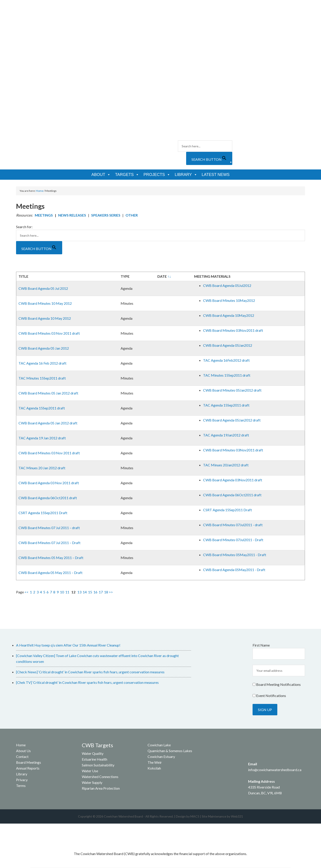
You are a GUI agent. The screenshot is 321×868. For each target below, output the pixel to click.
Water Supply (92, 782)
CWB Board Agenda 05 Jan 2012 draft (48, 423)
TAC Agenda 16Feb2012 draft (226, 360)
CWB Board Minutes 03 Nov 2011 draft (49, 333)
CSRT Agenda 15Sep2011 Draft (43, 513)
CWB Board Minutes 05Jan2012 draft (232, 390)
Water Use (90, 771)
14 (85, 592)
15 (90, 592)
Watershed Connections (100, 777)
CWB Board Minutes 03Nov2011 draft (233, 330)
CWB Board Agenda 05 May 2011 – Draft (50, 573)
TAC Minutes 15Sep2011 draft (42, 378)
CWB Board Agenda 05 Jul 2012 (43, 288)
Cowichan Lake (159, 745)
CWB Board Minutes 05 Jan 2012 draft (48, 393)
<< (27, 592)
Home (21, 745)
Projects (157, 175)
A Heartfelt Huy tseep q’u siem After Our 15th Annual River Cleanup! (68, 645)
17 (101, 592)
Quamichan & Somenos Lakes (170, 751)
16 (95, 592)
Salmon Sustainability (98, 765)
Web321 (237, 816)
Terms (21, 786)
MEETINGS (44, 215)
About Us (23, 751)
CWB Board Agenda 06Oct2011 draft (48, 498)
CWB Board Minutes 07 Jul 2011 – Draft (49, 543)
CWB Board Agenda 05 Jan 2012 (44, 348)
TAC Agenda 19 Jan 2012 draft (42, 438)
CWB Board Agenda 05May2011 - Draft (234, 570)
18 (106, 592)
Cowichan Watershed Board (67, 27)
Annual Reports (28, 768)
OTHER (132, 215)
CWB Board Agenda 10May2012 (229, 315)
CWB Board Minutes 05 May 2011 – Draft (51, 558)
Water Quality (93, 753)
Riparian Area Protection (101, 788)
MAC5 (195, 816)
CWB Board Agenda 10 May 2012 (45, 318)
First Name (261, 645)
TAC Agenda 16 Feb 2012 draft (42, 363)
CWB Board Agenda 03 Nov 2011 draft (49, 483)
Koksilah (154, 768)
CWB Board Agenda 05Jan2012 (228, 345)
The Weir (155, 762)
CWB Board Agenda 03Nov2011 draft (233, 480)
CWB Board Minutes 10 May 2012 (45, 303)
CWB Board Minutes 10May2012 (229, 300)
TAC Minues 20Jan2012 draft (226, 465)
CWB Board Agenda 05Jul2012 (227, 285)
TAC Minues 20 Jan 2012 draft (42, 468)
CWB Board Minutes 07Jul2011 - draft (233, 525)
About (101, 175)
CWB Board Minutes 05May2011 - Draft (235, 555)
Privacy (22, 780)
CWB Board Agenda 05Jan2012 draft (232, 420)
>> (111, 592)
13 (79, 592)
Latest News (216, 175)
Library (186, 175)
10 (62, 592)
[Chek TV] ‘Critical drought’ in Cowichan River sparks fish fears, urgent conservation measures (87, 682)
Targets (127, 175)
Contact (22, 756)
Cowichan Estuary (161, 756)
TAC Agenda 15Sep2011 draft (42, 408)
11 (67, 592)
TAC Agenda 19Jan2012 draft (226, 435)
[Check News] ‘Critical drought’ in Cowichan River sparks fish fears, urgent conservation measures (90, 672)
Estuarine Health (95, 759)
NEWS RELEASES (72, 215)
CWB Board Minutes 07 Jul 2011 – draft (49, 528)
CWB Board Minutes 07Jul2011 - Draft (233, 540)
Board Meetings (29, 762)
